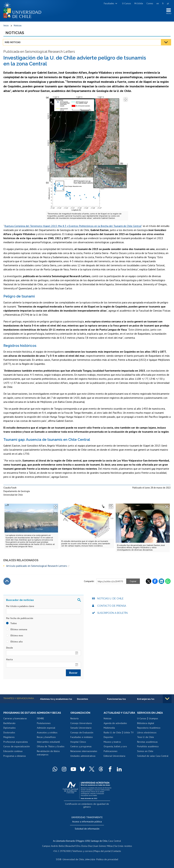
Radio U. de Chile (112, 737)
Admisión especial (46, 729)
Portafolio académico (148, 748)
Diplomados (10, 732)
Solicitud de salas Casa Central (153, 757)
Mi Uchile (139, 3)
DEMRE (40, 720)
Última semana (17, 631)
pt (168, 3)
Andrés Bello (59, 846)
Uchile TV (129, 737)
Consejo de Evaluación (82, 734)
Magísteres (9, 742)
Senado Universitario (81, 729)
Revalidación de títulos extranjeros (48, 754)
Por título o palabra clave (20, 607)
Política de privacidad (106, 859)
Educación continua (13, 756)
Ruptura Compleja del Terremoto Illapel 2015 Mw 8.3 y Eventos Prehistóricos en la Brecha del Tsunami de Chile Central (73, 227)
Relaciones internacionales (84, 753)
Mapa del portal (101, 851)
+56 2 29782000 (63, 851)
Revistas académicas (147, 743)
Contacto (114, 851)
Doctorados (9, 737)
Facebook (155, 582)
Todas (11, 624)
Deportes (108, 742)
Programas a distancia (15, 760)
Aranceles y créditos (47, 734)
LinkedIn (161, 582)
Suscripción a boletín (112, 614)
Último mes (15, 637)
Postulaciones (44, 725)
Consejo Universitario (81, 725)
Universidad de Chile (74, 859)
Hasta (9, 661)
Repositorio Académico (149, 729)
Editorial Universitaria (114, 760)
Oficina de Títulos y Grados (51, 748)
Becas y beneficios (46, 739)
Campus (48, 846)
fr (163, 3)
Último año (14, 643)
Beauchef (71, 846)
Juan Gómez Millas (103, 846)
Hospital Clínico (78, 743)
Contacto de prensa (112, 607)
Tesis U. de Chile (146, 739)
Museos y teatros (112, 746)
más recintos (124, 846)
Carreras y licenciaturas (15, 723)
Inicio (6, 26)
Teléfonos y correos (82, 851)
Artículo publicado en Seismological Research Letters (37, 567)
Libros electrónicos (147, 734)
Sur (115, 846)
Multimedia (109, 732)
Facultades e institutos (82, 739)
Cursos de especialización (17, 751)
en (158, 3)
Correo (150, 3)
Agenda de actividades (115, 728)
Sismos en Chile (145, 753)
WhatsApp (168, 582)
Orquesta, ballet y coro (115, 751)
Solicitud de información (87, 830)
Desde (10, 649)
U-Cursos (127, 3)
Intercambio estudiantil (48, 743)
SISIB (60, 859)
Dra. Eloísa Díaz (85, 846)
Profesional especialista (16, 746)
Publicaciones (111, 756)
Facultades (109, 3)
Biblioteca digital (146, 725)
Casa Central (115, 841)
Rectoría (74, 720)
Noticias (18, 26)
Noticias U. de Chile (110, 600)
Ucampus (153, 720)
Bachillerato (9, 728)
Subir (7, 582)
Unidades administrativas (83, 757)
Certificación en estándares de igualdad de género (87, 808)
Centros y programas (81, 748)
